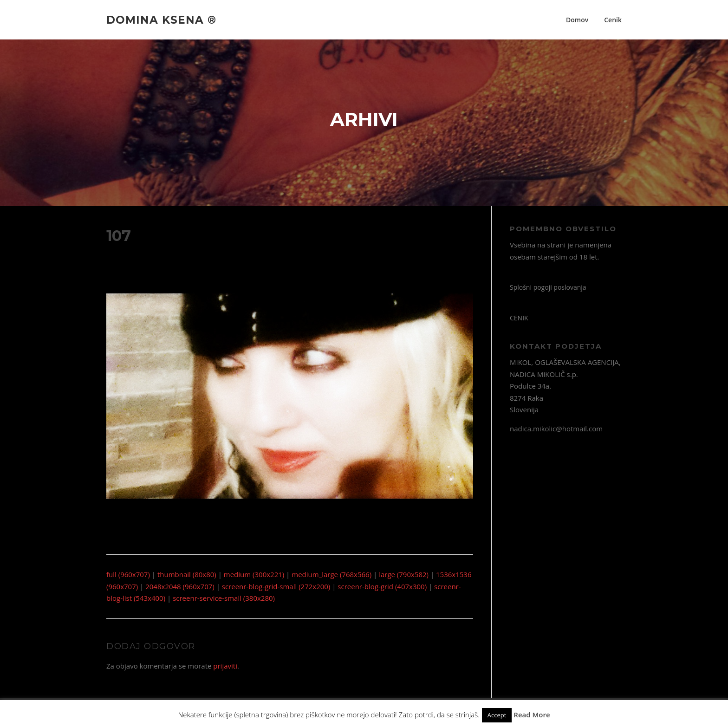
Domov (577, 20)
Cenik (613, 20)
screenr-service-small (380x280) (224, 598)
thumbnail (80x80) (187, 574)
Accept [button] (497, 715)
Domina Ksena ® (161, 19)
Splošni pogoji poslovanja (548, 287)
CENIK (519, 318)
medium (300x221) (254, 574)
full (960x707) (128, 574)
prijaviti (225, 666)
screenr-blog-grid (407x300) (382, 586)
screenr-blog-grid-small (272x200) (276, 586)
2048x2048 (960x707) (180, 586)
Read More (532, 715)
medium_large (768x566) (331, 574)
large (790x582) (404, 574)
